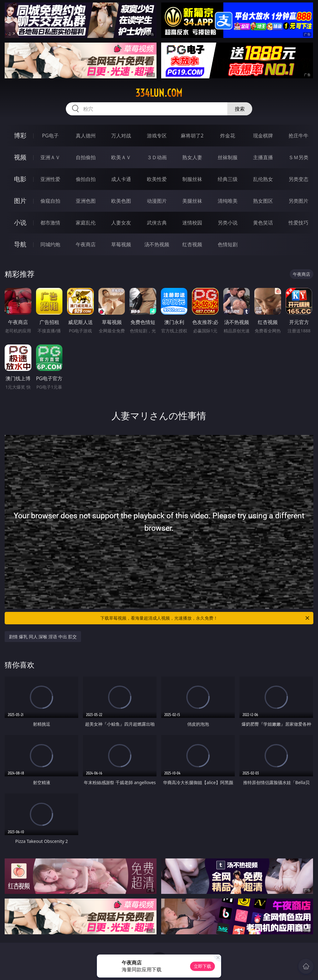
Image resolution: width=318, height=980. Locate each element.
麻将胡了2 (192, 136)
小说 (20, 222)
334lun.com (159, 93)
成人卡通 (121, 179)
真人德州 (86, 136)
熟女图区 (263, 201)
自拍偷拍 (86, 157)
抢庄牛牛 (298, 136)
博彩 (20, 135)
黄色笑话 (263, 223)
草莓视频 (121, 244)
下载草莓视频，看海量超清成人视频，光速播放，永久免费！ (205, 618)
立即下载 (202, 966)
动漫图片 (157, 201)
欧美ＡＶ (121, 157)
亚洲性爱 (50, 179)
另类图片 (298, 201)
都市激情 (50, 223)
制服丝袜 (192, 179)
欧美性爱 (157, 179)
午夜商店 (86, 244)
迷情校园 (192, 223)
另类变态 (298, 179)
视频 (20, 157)
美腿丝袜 (192, 201)
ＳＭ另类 (298, 157)
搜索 (240, 109)
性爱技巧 (298, 223)
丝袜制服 (228, 157)
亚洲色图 (86, 201)
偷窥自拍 (50, 201)
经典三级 (228, 179)
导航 (20, 244)
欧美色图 (121, 201)
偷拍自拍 (86, 179)
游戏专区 (157, 136)
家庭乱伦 (86, 223)
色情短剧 (228, 244)
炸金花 (228, 136)
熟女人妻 (192, 157)
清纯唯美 (228, 201)
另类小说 (228, 223)
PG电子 (50, 136)
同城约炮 (50, 244)
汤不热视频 (157, 244)
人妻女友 (121, 223)
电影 (20, 179)
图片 (20, 201)
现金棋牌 (263, 136)
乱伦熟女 (263, 179)
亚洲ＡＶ (50, 157)
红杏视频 (192, 244)
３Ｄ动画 (157, 157)
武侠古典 (157, 223)
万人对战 (121, 136)
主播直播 (263, 157)
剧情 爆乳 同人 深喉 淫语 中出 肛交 (43, 637)
